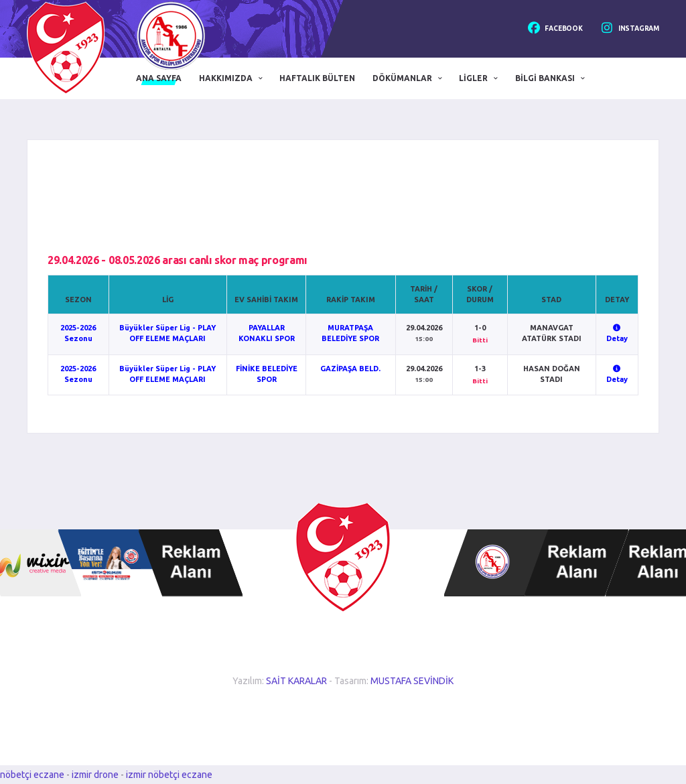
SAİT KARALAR (296, 681)
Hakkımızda (226, 78)
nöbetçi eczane (32, 775)
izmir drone (95, 775)
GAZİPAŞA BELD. (350, 369)
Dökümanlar (402, 78)
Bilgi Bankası (545, 78)
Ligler (473, 78)
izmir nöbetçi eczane (169, 775)
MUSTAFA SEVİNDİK (412, 681)
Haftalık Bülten (317, 78)
